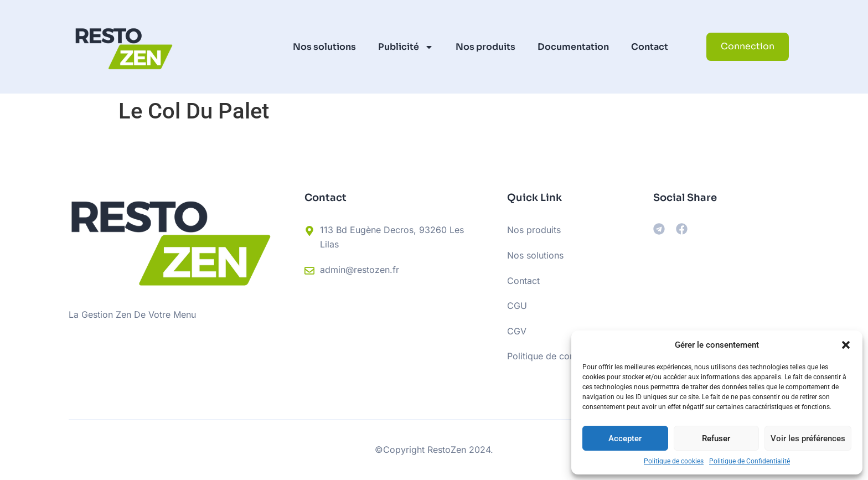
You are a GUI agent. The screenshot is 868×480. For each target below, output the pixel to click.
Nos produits (485, 47)
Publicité (406, 47)
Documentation (573, 47)
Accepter (625, 438)
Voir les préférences (808, 438)
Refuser (716, 438)
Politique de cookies (674, 461)
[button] (846, 345)
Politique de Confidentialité (750, 461)
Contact (650, 47)
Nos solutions (324, 47)
